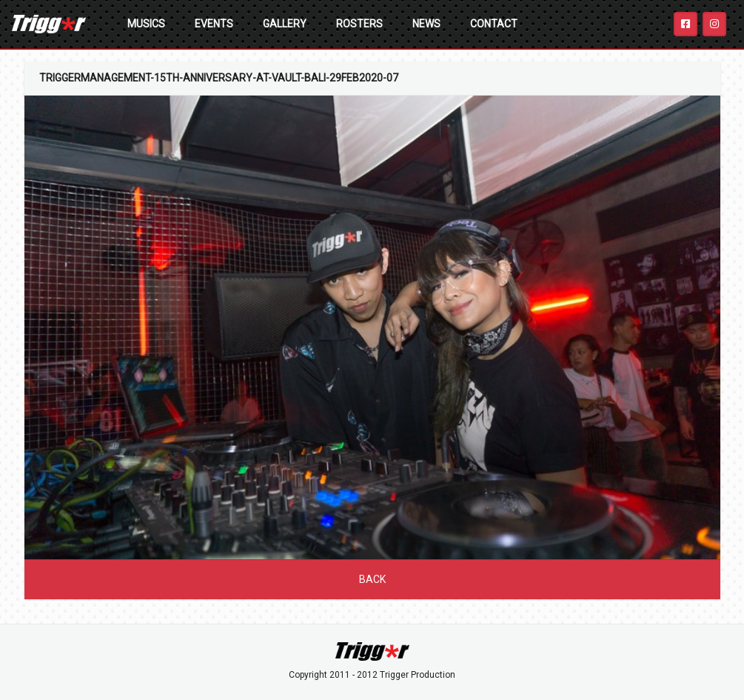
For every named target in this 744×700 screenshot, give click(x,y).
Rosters (359, 24)
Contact (494, 24)
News (426, 24)
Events (214, 24)
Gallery (285, 24)
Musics (146, 24)
